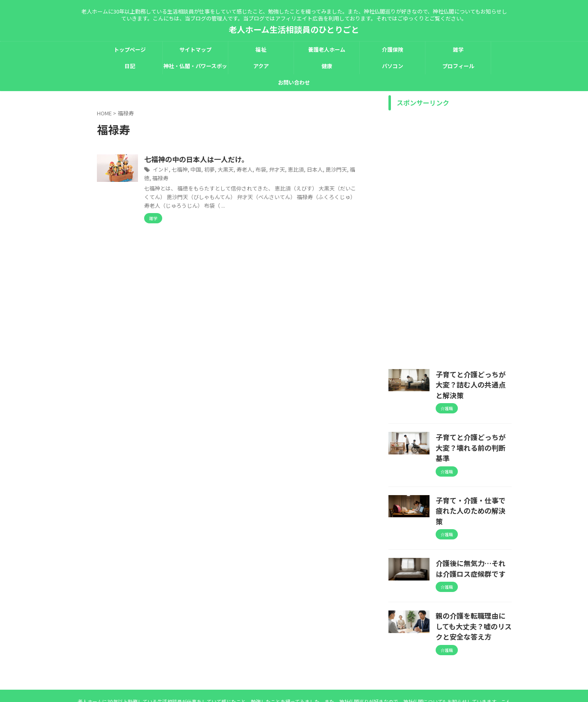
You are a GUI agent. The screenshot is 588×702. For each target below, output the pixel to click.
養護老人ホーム (327, 49)
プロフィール (458, 66)
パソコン (393, 66)
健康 (327, 66)
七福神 (219, 170)
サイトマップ (195, 49)
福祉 (261, 49)
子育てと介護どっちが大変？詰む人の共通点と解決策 (473, 378)
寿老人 (280, 170)
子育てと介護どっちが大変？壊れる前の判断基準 (473, 428)
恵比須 (328, 170)
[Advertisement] (450, 238)
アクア (261, 66)
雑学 (458, 49)
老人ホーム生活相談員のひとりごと (294, 29)
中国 (234, 170)
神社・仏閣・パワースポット (195, 68)
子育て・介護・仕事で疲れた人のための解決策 (473, 478)
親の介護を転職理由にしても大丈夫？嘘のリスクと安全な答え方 (473, 583)
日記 (130, 66)
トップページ (130, 49)
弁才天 (310, 170)
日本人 (345, 170)
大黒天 (262, 170)
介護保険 (393, 49)
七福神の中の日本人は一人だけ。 (234, 160)
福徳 (213, 178)
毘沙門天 (195, 178)
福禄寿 (228, 178)
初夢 (247, 170)
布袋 (295, 170)
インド (201, 170)
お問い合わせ (294, 82)
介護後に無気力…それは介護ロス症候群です (473, 528)
